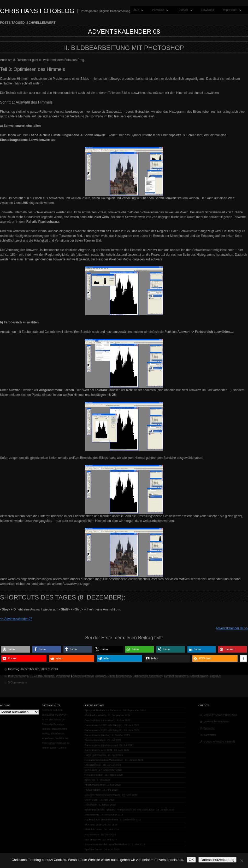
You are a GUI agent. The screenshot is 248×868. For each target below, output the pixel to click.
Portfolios (159, 10)
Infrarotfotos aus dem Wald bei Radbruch (107, 844)
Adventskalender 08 (124, 32)
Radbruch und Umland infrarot (101, 820)
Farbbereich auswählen (147, 676)
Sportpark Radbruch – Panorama (103, 710)
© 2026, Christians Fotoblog (219, 742)
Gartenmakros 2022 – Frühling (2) (104, 725)
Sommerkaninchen (95, 740)
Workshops (63, 676)
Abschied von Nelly (95, 715)
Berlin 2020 (91, 770)
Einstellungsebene (119, 676)
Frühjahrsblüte (93, 790)
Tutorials (184, 10)
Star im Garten (93, 839)
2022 (137, 10)
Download (208, 10)
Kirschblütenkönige (95, 785)
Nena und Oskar (94, 775)
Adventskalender (83, 676)
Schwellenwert (199, 676)
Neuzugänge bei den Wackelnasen (104, 760)
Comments (210, 735)
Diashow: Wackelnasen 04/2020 (102, 795)
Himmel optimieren (176, 676)
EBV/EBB (36, 676)
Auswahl (101, 676)
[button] (16, 649)
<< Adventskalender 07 (16, 619)
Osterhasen (91, 800)
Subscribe (209, 728)
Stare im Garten (93, 829)
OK (191, 860)
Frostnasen (91, 805)
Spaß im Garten (93, 849)
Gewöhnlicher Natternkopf (99, 720)
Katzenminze (92, 834)
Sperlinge (90, 780)
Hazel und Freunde (95, 755)
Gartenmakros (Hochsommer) (101, 745)
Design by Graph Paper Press (220, 715)
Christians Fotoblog (37, 11)
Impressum (231, 10)
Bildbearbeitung (18, 676)
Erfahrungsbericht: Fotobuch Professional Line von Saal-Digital (119, 810)
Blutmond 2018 (93, 824)
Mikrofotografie (93, 765)
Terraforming (92, 815)
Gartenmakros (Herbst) (97, 735)
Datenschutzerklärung (54, 743)
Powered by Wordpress (217, 721)
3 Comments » (17, 682)
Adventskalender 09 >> (232, 628)
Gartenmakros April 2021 (98, 750)
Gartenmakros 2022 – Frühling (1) (104, 730)
